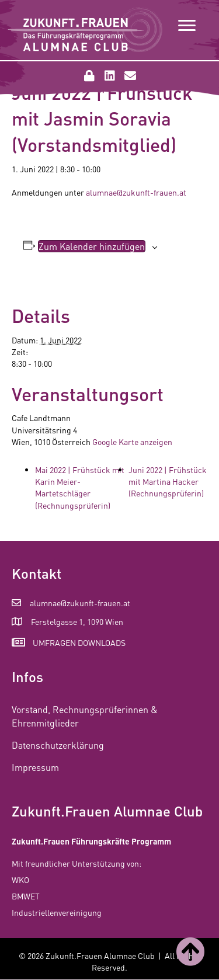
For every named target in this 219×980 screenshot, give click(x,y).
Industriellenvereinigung (57, 912)
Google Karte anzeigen (132, 442)
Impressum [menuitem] (35, 767)
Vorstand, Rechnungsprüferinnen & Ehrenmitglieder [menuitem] (85, 716)
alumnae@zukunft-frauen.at (136, 192)
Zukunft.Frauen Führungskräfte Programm (91, 841)
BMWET (26, 896)
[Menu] (187, 26)
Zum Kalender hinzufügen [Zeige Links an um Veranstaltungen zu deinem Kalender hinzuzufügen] (92, 246)
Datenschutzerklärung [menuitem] (58, 745)
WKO (20, 880)
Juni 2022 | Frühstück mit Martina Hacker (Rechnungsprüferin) (168, 482)
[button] (89, 76)
